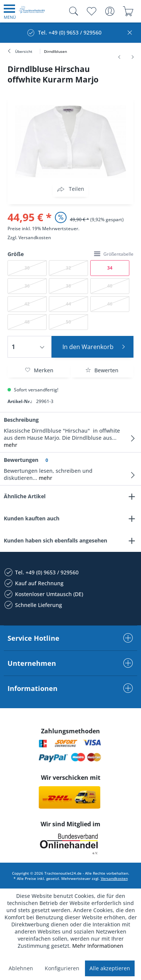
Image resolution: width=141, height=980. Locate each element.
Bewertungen (21, 460)
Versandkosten (35, 238)
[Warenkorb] (128, 11)
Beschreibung (21, 420)
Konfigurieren (62, 968)
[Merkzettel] (91, 11)
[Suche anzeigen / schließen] (72, 11)
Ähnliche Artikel (25, 496)
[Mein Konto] (110, 11)
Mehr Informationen (98, 946)
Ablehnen (21, 968)
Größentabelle (114, 254)
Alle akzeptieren (110, 968)
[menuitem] (10, 11)
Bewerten (102, 370)
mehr (11, 445)
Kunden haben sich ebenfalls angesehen (55, 540)
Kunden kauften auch (32, 518)
